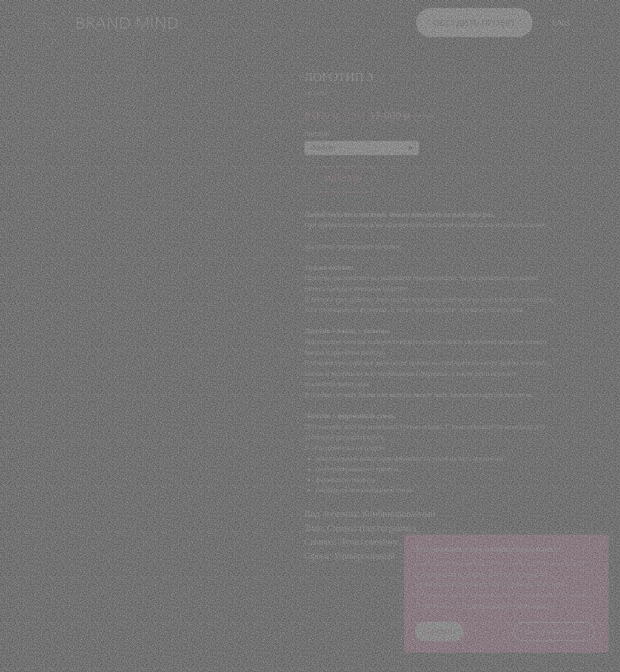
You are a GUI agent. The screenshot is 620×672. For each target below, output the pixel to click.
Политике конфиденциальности (508, 605)
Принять (439, 631)
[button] (48, 23)
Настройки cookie (554, 631)
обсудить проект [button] (475, 23)
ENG (561, 23)
